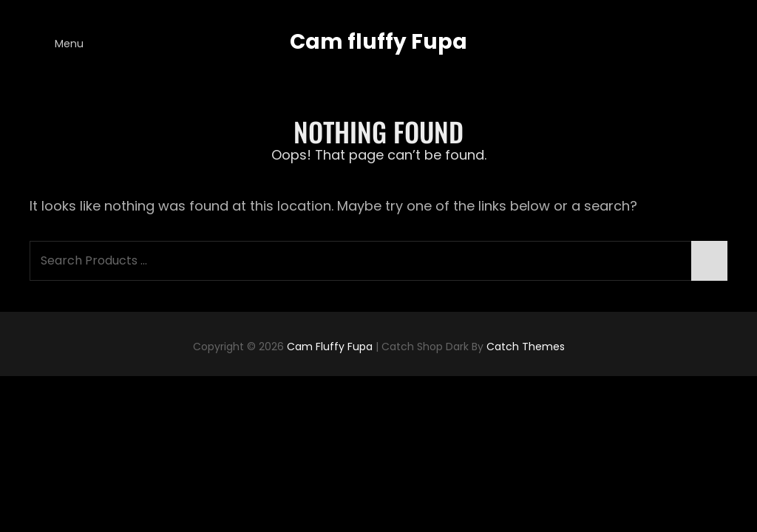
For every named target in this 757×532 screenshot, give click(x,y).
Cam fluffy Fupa (378, 42)
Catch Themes (526, 347)
